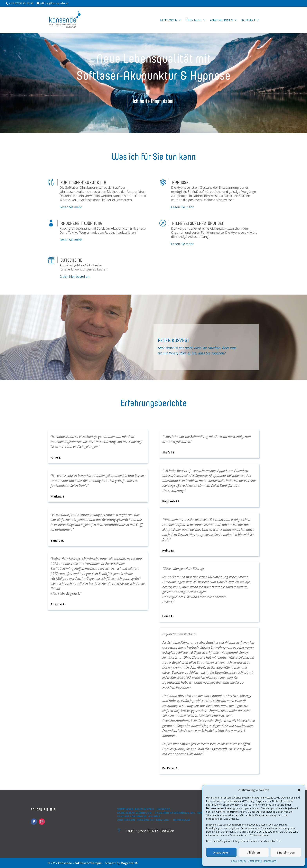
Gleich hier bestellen (74, 277)
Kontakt (248, 20)
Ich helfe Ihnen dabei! (154, 101)
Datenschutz (255, 861)
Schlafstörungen (132, 816)
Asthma (154, 816)
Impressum (270, 861)
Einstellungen (286, 852)
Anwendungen (221, 20)
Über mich (194, 20)
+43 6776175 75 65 (21, 3)
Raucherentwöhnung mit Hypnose (182, 813)
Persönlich (146, 820)
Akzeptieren (221, 852)
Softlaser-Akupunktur (136, 809)
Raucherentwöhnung (134, 813)
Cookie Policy (238, 861)
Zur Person (126, 820)
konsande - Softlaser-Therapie (80, 863)
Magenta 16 (129, 863)
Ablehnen (254, 852)
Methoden (169, 20)
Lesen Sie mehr (71, 207)
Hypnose (163, 809)
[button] (299, 790)
